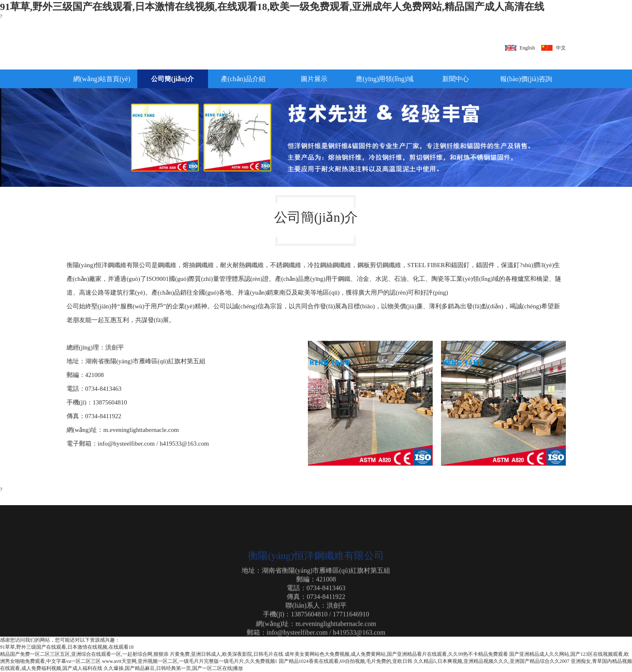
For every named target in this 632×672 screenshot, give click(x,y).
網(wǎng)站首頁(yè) (102, 79)
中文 (561, 48)
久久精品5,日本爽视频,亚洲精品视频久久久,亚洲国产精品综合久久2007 (492, 661)
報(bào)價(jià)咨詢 (526, 79)
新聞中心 (456, 79)
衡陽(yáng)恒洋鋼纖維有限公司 (109, 265)
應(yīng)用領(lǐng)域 (384, 79)
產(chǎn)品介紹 (243, 79)
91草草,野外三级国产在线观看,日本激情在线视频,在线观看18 (67, 647)
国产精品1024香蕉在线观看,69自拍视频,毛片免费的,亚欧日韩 (346, 661)
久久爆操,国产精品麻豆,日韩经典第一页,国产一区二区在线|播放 (173, 668)
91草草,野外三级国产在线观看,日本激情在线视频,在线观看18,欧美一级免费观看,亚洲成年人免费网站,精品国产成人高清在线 (272, 7)
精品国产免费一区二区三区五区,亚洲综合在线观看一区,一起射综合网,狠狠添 (84, 654)
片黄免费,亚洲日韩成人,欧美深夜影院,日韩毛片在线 (227, 654)
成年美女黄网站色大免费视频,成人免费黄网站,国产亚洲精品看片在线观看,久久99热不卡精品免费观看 (396, 654)
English (527, 48)
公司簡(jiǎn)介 (172, 79)
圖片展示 (314, 79)
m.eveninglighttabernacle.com (141, 430)
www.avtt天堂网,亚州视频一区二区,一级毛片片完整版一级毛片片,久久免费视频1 (190, 661)
